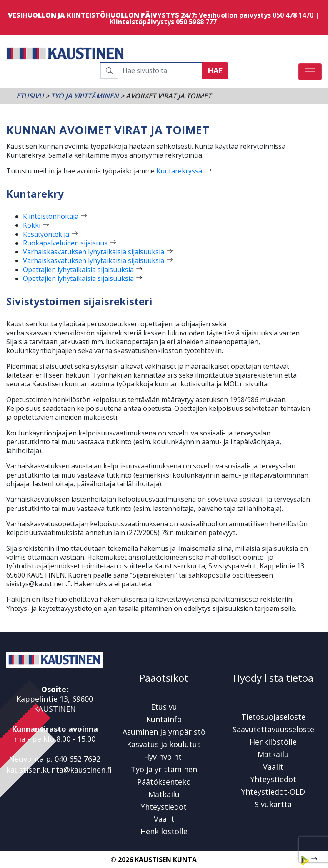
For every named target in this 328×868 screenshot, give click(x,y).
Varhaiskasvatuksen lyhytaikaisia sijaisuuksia (94, 252)
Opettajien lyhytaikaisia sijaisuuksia (78, 270)
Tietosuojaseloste (273, 717)
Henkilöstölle (164, 831)
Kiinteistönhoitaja (51, 216)
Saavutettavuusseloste (273, 729)
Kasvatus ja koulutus (164, 744)
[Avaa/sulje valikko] (310, 72)
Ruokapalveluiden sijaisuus (65, 243)
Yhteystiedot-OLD (273, 792)
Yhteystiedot (164, 807)
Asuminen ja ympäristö (164, 732)
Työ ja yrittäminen (85, 96)
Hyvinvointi (164, 757)
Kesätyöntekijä (46, 234)
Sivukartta (273, 804)
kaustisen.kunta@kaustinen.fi (59, 770)
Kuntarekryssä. (180, 171)
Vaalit (164, 819)
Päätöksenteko (164, 782)
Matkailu (164, 794)
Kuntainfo (164, 719)
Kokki (32, 225)
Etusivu (30, 96)
